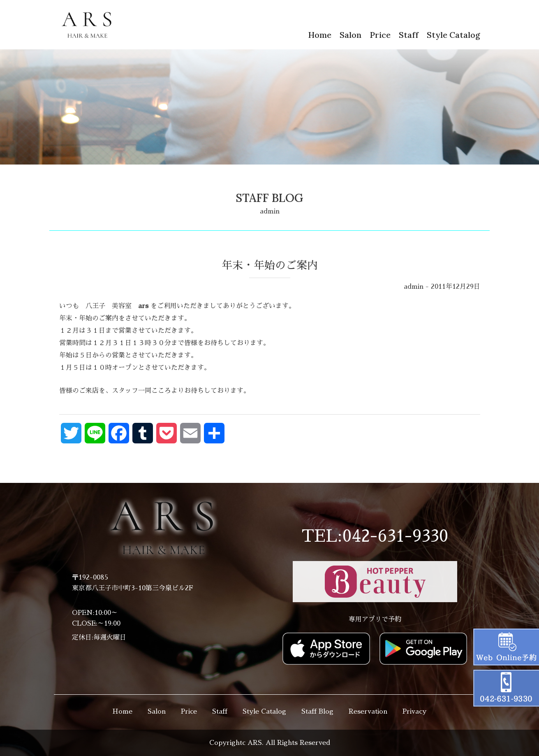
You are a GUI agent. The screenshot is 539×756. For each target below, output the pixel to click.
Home (320, 35)
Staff (409, 35)
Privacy (414, 712)
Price (380, 35)
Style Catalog (453, 35)
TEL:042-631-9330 (375, 536)
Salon (350, 35)
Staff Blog (317, 712)
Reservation (368, 712)
